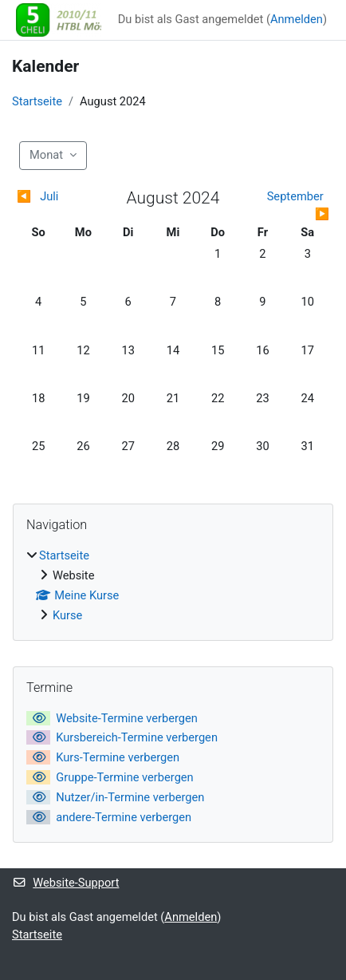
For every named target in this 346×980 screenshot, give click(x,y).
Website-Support (65, 883)
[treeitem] (173, 586)
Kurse (67, 615)
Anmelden (297, 19)
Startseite (37, 101)
